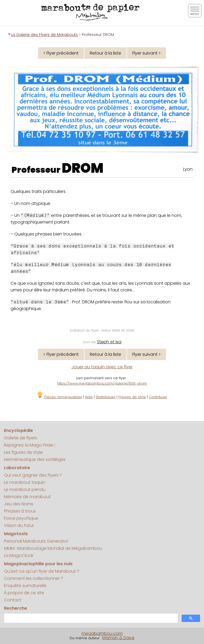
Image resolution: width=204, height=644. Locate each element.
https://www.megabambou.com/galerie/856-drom (102, 383)
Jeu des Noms (19, 504)
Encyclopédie (18, 430)
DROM (83, 168)
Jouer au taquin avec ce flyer (102, 367)
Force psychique (21, 518)
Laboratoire (17, 468)
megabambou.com (102, 633)
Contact (13, 600)
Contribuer (158, 397)
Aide (89, 397)
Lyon (188, 169)
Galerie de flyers (21, 438)
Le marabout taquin (25, 482)
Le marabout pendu (25, 490)
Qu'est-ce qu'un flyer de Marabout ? (42, 571)
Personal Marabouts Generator (36, 541)
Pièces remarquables (59, 397)
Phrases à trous (20, 511)
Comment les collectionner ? (34, 578)
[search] (90, 618)
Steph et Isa (109, 342)
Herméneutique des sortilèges (35, 459)
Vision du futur (19, 525)
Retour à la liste (105, 53)
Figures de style (132, 397)
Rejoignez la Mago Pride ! (30, 445)
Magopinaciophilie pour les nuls (38, 564)
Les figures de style (23, 452)
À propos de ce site (24, 593)
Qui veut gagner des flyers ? (33, 475)
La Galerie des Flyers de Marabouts (44, 35)
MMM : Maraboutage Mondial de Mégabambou (53, 548)
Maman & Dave (118, 638)
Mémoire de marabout (27, 497)
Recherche (16, 608)
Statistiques (106, 397)
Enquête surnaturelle (25, 586)
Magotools (16, 534)
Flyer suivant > (146, 53)
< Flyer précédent (61, 53)
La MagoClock (19, 556)
